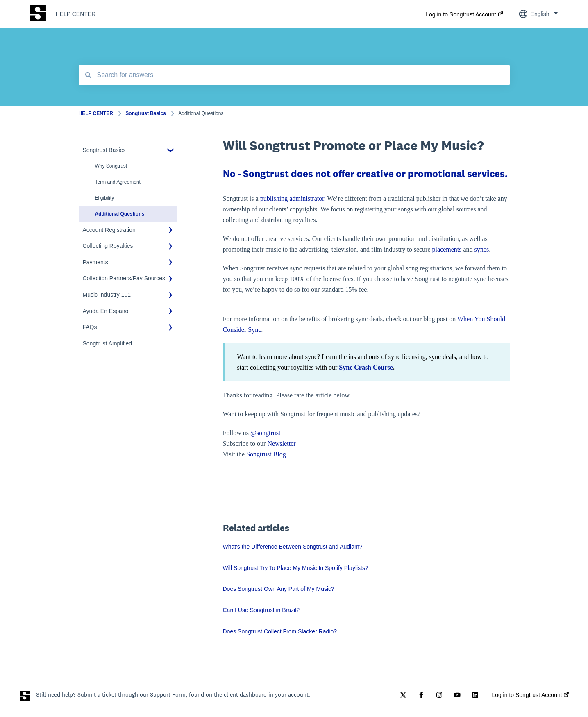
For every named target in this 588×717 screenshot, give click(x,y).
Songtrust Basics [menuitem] (104, 150)
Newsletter (281, 444)
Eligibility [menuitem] (105, 198)
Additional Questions (201, 113)
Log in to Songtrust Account (461, 14)
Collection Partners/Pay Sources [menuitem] (124, 278)
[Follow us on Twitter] (403, 695)
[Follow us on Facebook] (421, 695)
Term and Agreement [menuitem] (118, 182)
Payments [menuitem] (95, 262)
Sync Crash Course (366, 367)
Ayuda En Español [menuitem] (106, 311)
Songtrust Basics (146, 113)
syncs (482, 249)
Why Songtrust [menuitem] (111, 166)
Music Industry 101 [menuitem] (107, 295)
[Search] (88, 75)
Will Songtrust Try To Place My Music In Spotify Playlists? (296, 568)
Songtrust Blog (266, 454)
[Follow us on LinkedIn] (475, 695)
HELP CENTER (76, 14)
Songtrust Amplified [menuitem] (108, 343)
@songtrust (266, 433)
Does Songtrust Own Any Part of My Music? (279, 589)
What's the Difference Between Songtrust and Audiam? (293, 547)
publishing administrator (292, 199)
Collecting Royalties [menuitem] (108, 246)
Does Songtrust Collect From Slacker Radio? (280, 631)
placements (447, 249)
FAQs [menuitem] (90, 327)
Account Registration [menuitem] (109, 230)
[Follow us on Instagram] (439, 695)
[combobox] (294, 75)
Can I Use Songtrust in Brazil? (261, 610)
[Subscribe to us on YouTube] (457, 695)
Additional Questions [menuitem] (120, 214)
